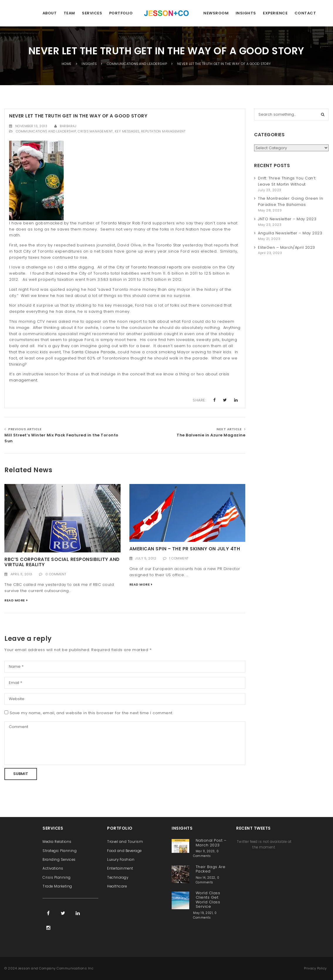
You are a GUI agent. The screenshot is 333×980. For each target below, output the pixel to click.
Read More (15, 600)
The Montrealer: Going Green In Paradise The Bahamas (290, 201)
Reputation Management (163, 131)
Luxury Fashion (121, 860)
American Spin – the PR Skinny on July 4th (185, 549)
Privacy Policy (315, 968)
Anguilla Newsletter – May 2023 (290, 233)
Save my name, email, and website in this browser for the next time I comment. (92, 713)
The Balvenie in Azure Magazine (211, 435)
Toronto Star (169, 245)
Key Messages (127, 131)
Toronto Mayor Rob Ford (126, 223)
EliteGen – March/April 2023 (286, 247)
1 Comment (179, 558)
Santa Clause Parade (94, 352)
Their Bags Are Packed (211, 869)
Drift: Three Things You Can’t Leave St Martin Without (287, 181)
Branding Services (59, 860)
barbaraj (68, 126)
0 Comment (56, 574)
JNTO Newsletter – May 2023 (287, 219)
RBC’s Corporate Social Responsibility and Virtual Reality (62, 562)
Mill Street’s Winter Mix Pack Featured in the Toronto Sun (61, 438)
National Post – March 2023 (211, 843)
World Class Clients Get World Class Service (208, 900)
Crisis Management (95, 131)
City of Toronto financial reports (149, 267)
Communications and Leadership (46, 131)
